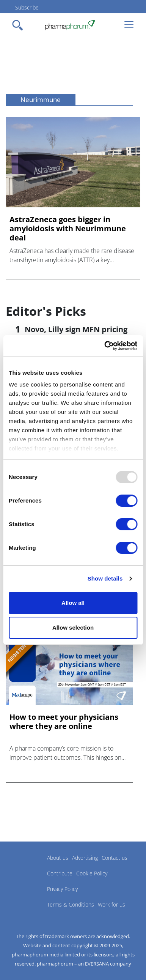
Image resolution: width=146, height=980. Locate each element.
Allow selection (73, 628)
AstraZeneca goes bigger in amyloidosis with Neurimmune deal (68, 229)
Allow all (73, 603)
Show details (105, 578)
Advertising (85, 858)
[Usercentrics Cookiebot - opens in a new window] (105, 346)
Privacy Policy (62, 889)
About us (58, 858)
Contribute (60, 873)
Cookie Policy (92, 873)
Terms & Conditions (71, 904)
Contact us (115, 858)
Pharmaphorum (27, 869)
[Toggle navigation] (20, 25)
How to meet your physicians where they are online (64, 722)
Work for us (111, 904)
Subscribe (27, 7)
